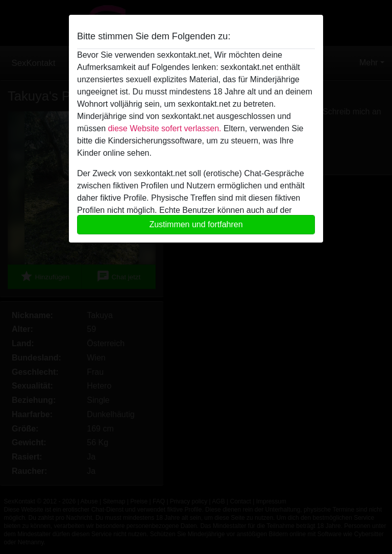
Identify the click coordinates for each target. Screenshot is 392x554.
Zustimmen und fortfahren (196, 224)
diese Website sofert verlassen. (164, 128)
